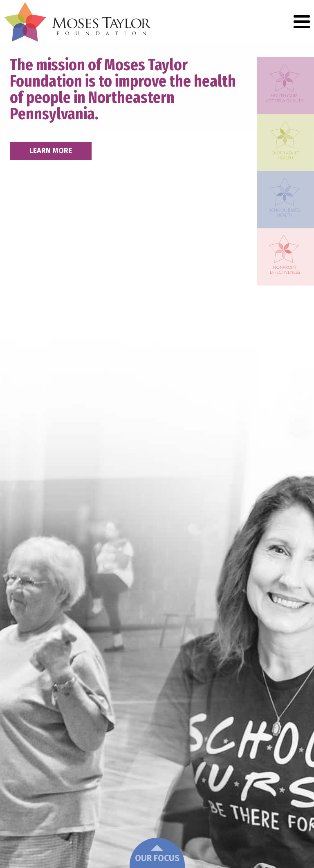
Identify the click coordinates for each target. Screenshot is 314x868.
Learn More (51, 151)
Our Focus (157, 854)
